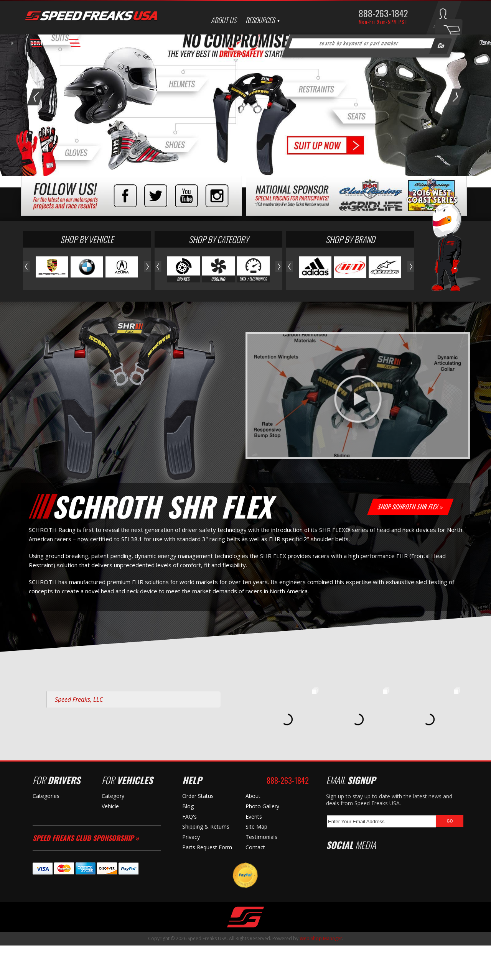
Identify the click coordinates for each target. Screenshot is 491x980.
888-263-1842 (383, 13)
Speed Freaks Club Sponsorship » (86, 872)
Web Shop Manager (321, 973)
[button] (370, 43)
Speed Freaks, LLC (79, 734)
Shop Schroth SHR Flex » (411, 541)
